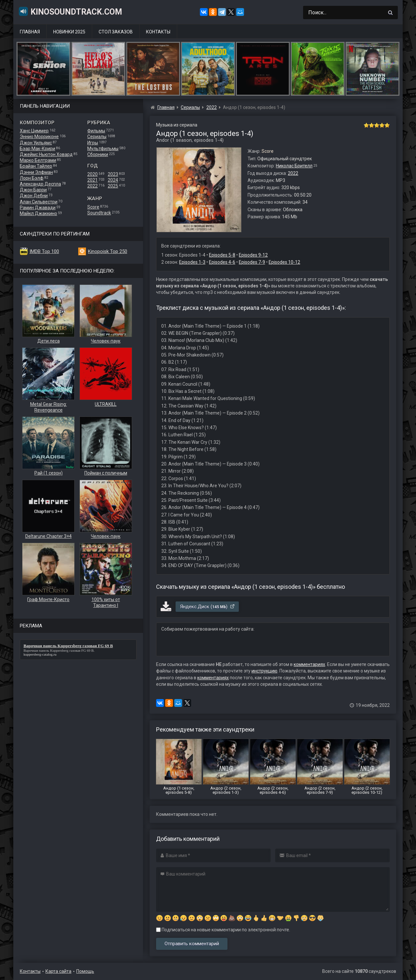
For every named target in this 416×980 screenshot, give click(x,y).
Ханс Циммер (34, 131)
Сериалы (97, 137)
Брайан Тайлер (36, 166)
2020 (92, 174)
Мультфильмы (103, 149)
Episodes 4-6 (222, 262)
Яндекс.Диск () (208, 607)
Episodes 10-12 (284, 262)
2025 (113, 186)
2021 (92, 180)
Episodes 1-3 (192, 262)
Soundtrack (99, 213)
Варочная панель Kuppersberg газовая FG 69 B (59, 650)
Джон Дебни (34, 196)
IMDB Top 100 (44, 251)
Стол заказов (116, 32)
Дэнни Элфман (36, 172)
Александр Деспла (40, 184)
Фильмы (96, 131)
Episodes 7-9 (252, 262)
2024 (113, 180)
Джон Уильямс (36, 143)
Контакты (158, 32)
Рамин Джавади (38, 208)
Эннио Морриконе (39, 137)
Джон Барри (33, 190)
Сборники (98, 154)
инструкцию (264, 671)
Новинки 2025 (69, 32)
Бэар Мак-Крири (37, 149)
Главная (30, 32)
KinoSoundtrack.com (70, 11)
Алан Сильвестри (39, 202)
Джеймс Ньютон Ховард (46, 154)
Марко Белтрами (38, 160)
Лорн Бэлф (32, 178)
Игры (93, 143)
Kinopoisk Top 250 (108, 251)
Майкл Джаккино (38, 213)
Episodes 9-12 (253, 255)
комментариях (309, 664)
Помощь (85, 971)
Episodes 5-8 (222, 255)
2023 (113, 174)
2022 (92, 186)
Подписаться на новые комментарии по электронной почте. (223, 930)
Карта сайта (58, 971)
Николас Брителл (294, 166)
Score (93, 207)
